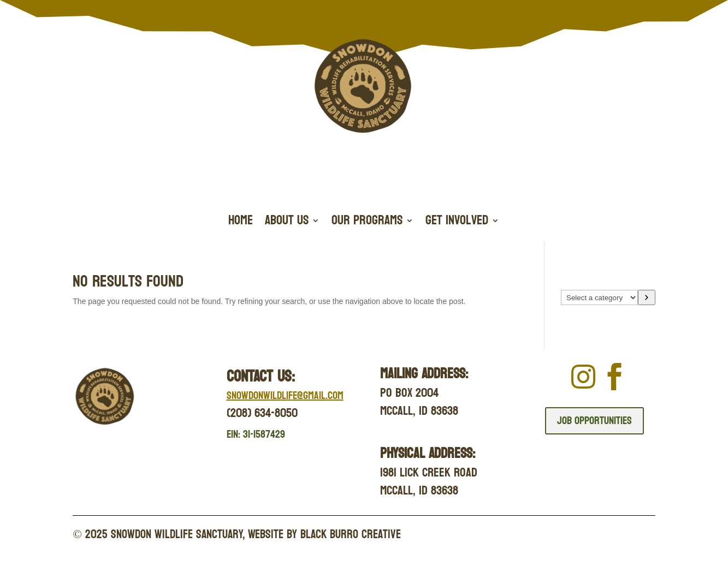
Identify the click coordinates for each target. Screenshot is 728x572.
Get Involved (457, 223)
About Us (287, 223)
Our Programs (367, 223)
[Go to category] (647, 297)
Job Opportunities (594, 421)
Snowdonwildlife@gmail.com (285, 396)
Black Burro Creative (351, 534)
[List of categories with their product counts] (599, 297)
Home (241, 223)
